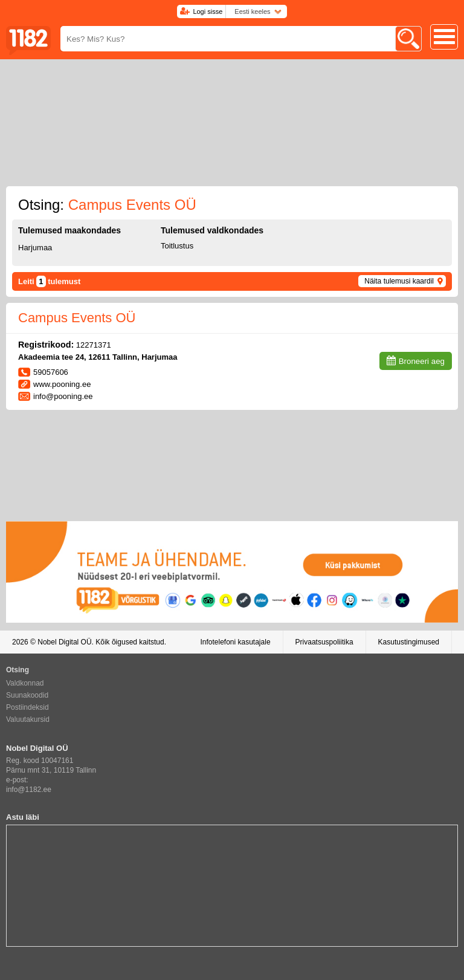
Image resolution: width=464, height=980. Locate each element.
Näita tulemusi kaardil (399, 281)
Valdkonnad (25, 683)
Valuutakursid (28, 719)
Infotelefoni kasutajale (235, 642)
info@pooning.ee (63, 396)
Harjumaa (35, 248)
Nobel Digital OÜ (64, 642)
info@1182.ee (29, 790)
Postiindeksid (27, 707)
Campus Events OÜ (77, 318)
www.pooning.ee (62, 384)
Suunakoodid (27, 695)
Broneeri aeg (422, 361)
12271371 (94, 345)
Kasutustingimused (409, 642)
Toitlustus (177, 246)
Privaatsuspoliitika (324, 642)
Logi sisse (208, 11)
